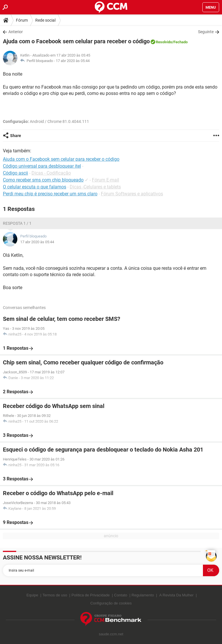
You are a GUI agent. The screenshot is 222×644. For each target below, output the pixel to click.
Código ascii (15, 173)
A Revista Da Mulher (176, 595)
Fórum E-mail (106, 180)
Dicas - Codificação (51, 173)
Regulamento (143, 595)
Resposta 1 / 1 (17, 223)
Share (16, 136)
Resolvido (164, 42)
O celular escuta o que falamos (35, 187)
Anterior (16, 32)
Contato (121, 595)
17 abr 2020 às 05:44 (73, 61)
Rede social (45, 20)
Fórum (22, 20)
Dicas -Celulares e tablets (95, 187)
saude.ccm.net (111, 634)
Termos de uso (55, 595)
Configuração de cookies (111, 603)
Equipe (32, 595)
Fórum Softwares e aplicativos (132, 194)
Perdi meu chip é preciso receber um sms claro (50, 194)
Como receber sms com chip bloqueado (43, 180)
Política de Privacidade (90, 595)
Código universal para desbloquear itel (42, 166)
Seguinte (206, 32)
